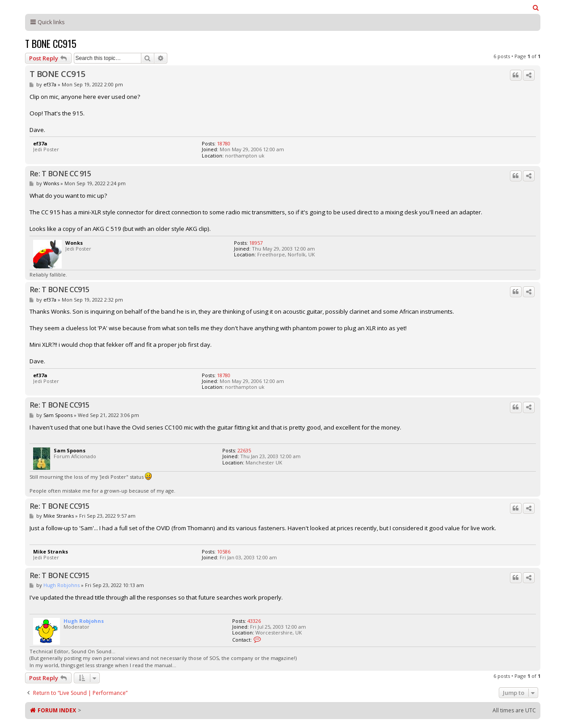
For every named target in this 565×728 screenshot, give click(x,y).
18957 (256, 243)
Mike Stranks (59, 516)
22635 (244, 450)
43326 (254, 621)
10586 (224, 551)
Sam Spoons (58, 415)
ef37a (50, 84)
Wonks (51, 183)
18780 (224, 143)
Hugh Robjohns (62, 585)
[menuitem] (536, 8)
